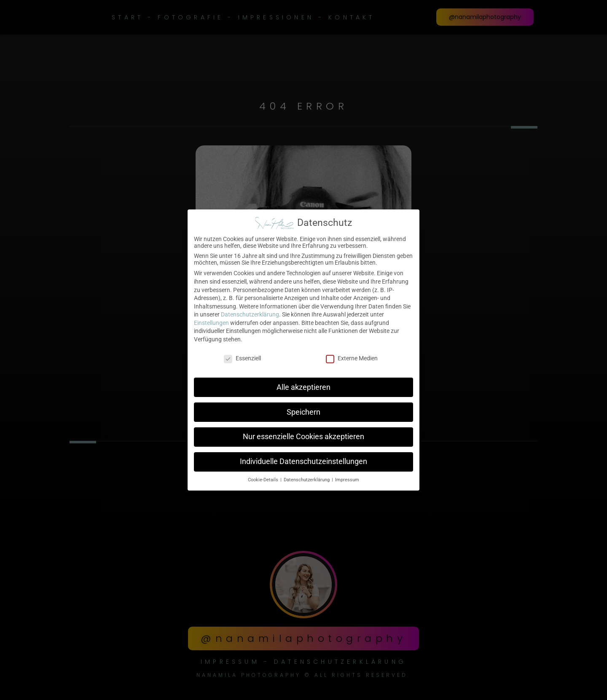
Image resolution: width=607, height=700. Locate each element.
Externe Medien (352, 357)
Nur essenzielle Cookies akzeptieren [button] (303, 435)
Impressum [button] (347, 479)
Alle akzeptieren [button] (303, 386)
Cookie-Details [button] (264, 479)
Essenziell (242, 357)
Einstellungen (211, 321)
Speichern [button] (303, 410)
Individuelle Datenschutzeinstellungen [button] (303, 460)
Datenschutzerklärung (250, 313)
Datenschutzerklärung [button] (307, 479)
